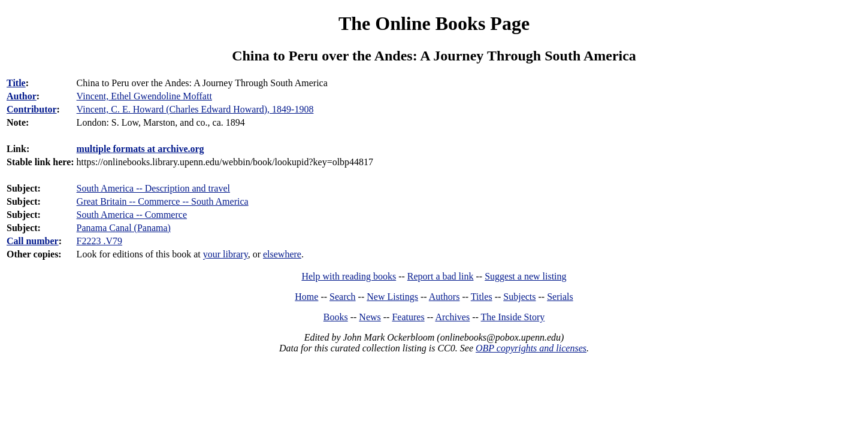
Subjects (519, 297)
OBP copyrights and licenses (531, 348)
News (370, 317)
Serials (560, 297)
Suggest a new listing (525, 276)
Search (343, 297)
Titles (482, 297)
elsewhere (282, 254)
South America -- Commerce (132, 215)
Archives (452, 317)
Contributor (32, 109)
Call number (33, 241)
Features (408, 317)
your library (226, 254)
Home (306, 297)
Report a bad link (441, 276)
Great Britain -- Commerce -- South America (163, 201)
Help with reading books (349, 276)
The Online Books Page (434, 23)
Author (22, 96)
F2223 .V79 (99, 241)
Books (336, 317)
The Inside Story (513, 317)
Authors (444, 297)
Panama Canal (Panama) (124, 228)
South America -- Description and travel (153, 188)
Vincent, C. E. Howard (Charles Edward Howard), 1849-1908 (195, 109)
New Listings (392, 297)
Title (16, 83)
